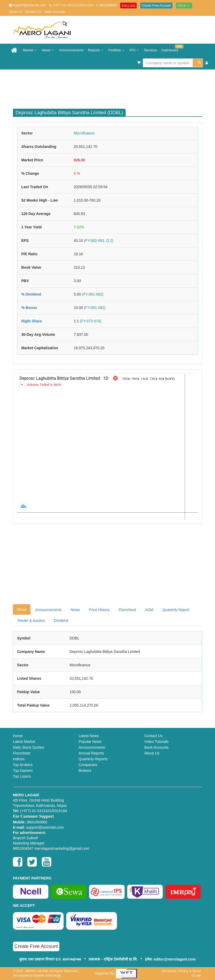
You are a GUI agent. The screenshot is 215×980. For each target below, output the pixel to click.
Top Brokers (23, 765)
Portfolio (117, 50)
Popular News (90, 742)
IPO (135, 50)
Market (30, 50)
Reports (96, 50)
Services (151, 50)
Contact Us (33, 12)
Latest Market (24, 742)
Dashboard (171, 48)
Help (184, 5)
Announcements (71, 50)
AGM (149, 610)
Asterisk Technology (47, 976)
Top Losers (22, 776)
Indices (19, 759)
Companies (88, 765)
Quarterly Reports (93, 759)
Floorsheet (127, 610)
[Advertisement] (111, 87)
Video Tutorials (156, 742)
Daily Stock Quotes (29, 747)
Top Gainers (23, 771)
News (48, 50)
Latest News (89, 736)
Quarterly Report (176, 610)
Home (18, 736)
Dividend (61, 621)
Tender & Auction (31, 621)
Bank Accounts (55, 12)
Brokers (85, 771)
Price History (99, 610)
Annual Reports (91, 753)
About (22, 609)
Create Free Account (156, 6)
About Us (15, 12)
